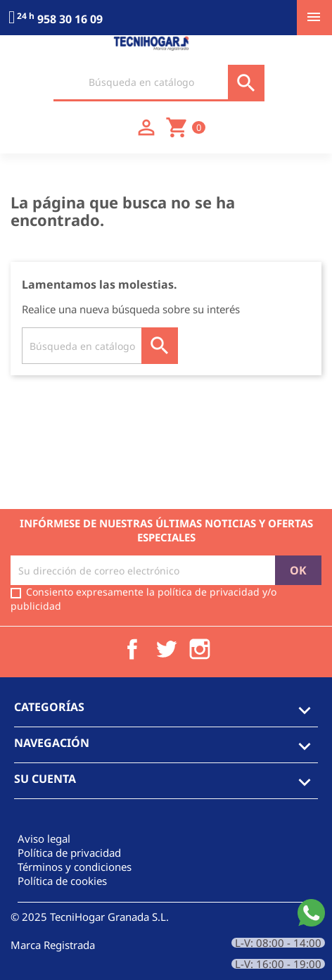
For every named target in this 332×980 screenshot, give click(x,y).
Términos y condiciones (75, 867)
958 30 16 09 (56, 19)
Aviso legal (44, 838)
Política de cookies (62, 881)
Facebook (132, 649)
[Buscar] (159, 83)
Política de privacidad (69, 853)
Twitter (166, 649)
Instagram (200, 649)
